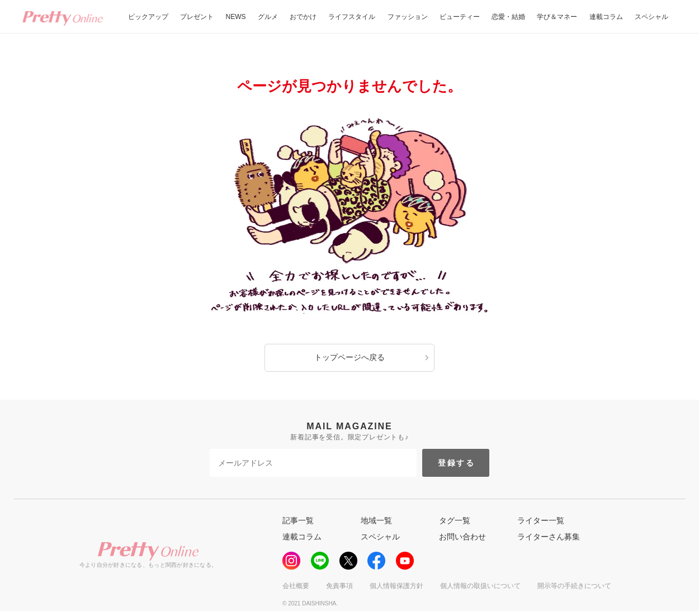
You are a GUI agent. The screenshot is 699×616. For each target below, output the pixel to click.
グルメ (268, 17)
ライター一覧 (541, 520)
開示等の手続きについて (574, 586)
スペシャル (651, 17)
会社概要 (296, 586)
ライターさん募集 (549, 537)
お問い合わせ (462, 537)
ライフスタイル (352, 17)
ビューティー (460, 17)
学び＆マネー (557, 17)
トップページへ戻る (349, 357)
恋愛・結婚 (508, 17)
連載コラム (606, 17)
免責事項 (339, 586)
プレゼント (197, 17)
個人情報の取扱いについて (480, 586)
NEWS (236, 17)
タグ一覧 (455, 520)
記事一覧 (298, 520)
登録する (457, 463)
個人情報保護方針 (396, 586)
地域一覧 (376, 520)
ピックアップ (148, 17)
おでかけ (303, 17)
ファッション (408, 17)
